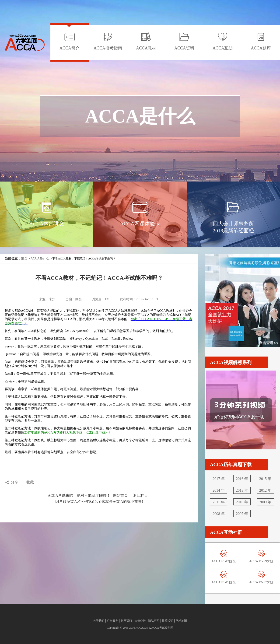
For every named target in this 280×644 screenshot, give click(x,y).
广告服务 (112, 621)
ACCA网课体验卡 (140, 224)
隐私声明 (154, 621)
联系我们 (126, 621)
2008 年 (219, 514)
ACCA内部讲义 (47, 224)
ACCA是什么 (40, 258)
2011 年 (219, 502)
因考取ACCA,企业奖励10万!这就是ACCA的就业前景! (99, 502)
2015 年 (265, 479)
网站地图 (181, 621)
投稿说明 (168, 621)
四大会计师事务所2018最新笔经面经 (233, 227)
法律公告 (140, 621)
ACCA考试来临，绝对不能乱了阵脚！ (79, 495)
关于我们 (99, 621)
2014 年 (219, 490)
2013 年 (242, 490)
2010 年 (242, 502)
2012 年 (265, 490)
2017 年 (219, 479)
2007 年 (242, 514)
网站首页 (120, 495)
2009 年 (265, 502)
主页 (24, 258)
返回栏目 (140, 495)
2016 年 (242, 479)
